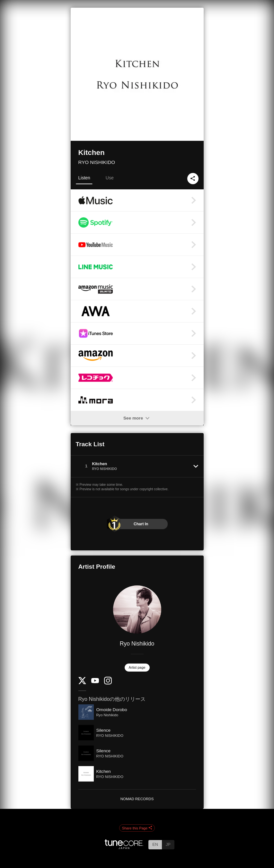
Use (110, 178)
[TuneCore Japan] (124, 847)
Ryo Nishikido (137, 644)
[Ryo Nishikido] (137, 610)
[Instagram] (108, 683)
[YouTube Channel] (95, 682)
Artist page (137, 667)
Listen (84, 178)
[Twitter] (82, 683)
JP (168, 844)
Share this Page (137, 828)
